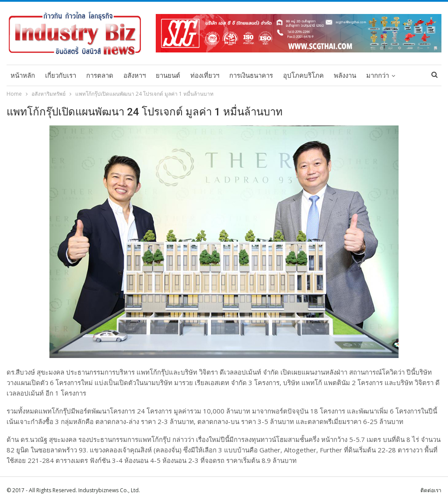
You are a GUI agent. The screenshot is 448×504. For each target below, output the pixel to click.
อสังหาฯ (135, 76)
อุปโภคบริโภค (303, 76)
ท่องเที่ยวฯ (205, 76)
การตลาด (100, 76)
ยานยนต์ (168, 76)
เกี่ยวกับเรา (61, 76)
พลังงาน (345, 76)
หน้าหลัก (23, 76)
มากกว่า (378, 76)
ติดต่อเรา (431, 490)
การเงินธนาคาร (251, 76)
